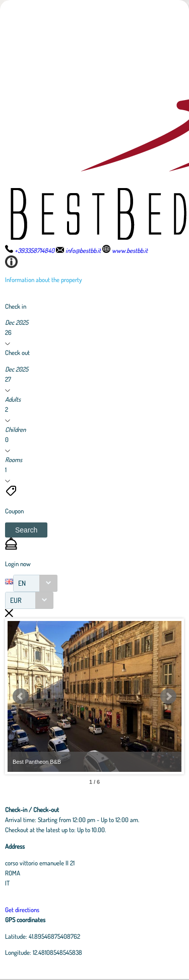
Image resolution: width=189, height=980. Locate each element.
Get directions (22, 910)
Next (168, 696)
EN (22, 583)
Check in (16, 306)
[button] (26, 530)
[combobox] (35, 583)
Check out (17, 352)
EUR (16, 600)
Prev (21, 696)
